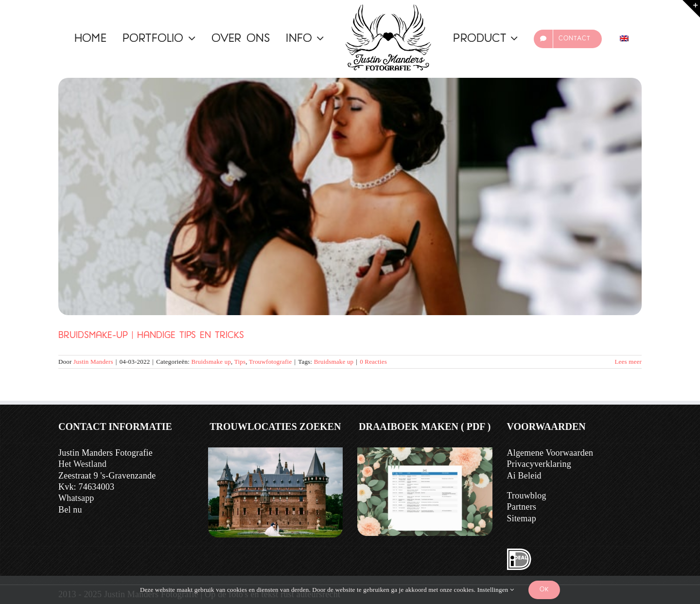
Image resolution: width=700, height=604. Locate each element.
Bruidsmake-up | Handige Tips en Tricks (151, 336)
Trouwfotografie (270, 362)
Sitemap (522, 518)
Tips (240, 362)
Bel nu (70, 510)
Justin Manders (93, 362)
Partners (522, 507)
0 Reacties (373, 362)
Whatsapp (76, 498)
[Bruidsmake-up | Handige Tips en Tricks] (350, 196)
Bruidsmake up (211, 362)
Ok (544, 590)
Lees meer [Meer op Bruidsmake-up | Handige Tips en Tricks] (628, 362)
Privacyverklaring (539, 464)
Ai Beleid (524, 476)
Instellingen (496, 590)
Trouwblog (527, 496)
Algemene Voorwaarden (550, 453)
